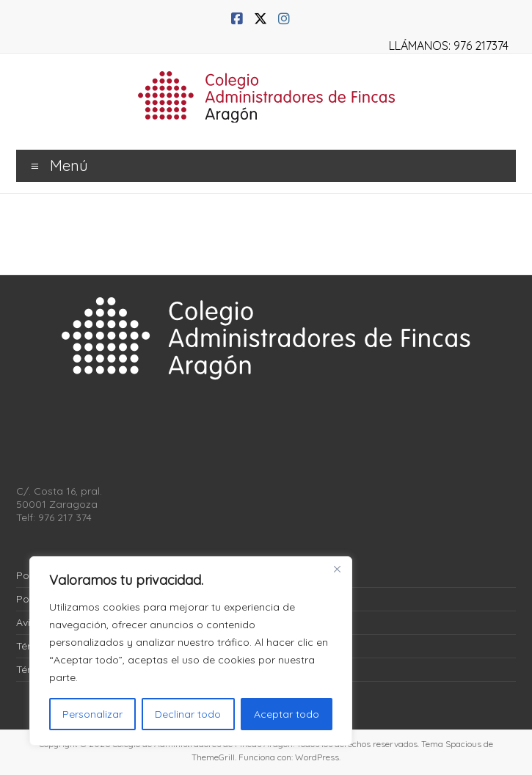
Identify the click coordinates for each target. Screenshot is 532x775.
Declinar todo (188, 714)
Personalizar (92, 714)
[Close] (337, 569)
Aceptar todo (287, 714)
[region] (191, 651)
